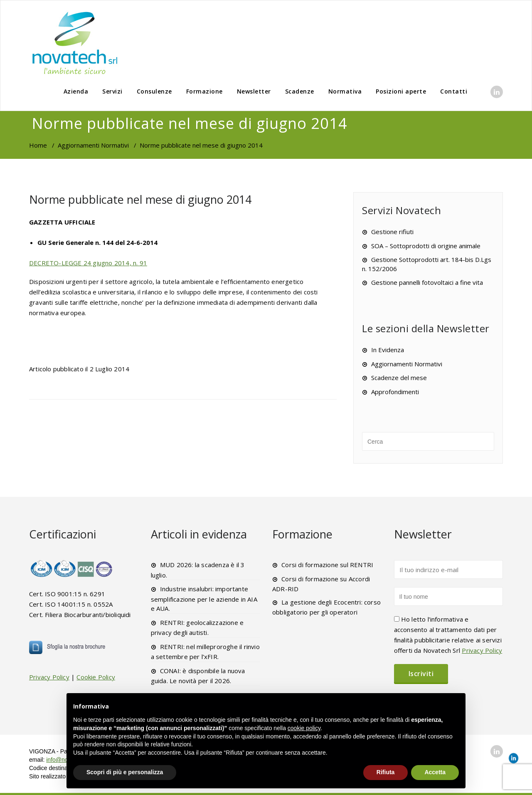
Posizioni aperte (401, 91)
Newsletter (254, 91)
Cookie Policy (96, 677)
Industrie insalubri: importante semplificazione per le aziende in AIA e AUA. (204, 599)
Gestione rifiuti (392, 232)
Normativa (345, 91)
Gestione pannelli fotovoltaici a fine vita (427, 282)
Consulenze (154, 91)
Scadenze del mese (399, 378)
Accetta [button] (435, 772)
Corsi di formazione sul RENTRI (327, 565)
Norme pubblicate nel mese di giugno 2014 (140, 199)
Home (38, 145)
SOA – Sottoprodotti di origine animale (426, 246)
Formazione (204, 91)
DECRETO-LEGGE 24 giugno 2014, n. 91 (88, 263)
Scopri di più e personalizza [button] (125, 772)
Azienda (76, 91)
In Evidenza (388, 350)
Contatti (454, 91)
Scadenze (300, 91)
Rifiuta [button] (386, 772)
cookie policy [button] (304, 728)
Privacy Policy (49, 677)
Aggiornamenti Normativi (93, 145)
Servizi (112, 91)
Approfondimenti (395, 392)
